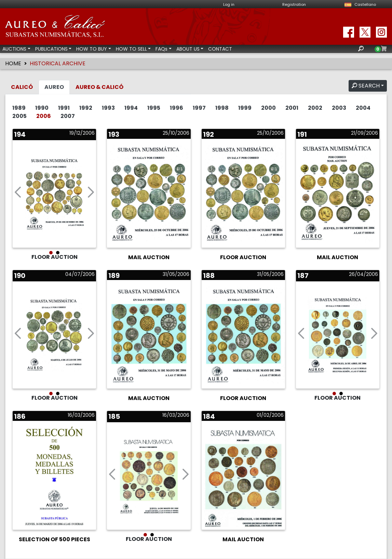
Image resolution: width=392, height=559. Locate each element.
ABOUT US (188, 49)
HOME (13, 63)
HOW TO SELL (131, 49)
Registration (294, 4)
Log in (229, 4)
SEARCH (366, 86)
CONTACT (220, 49)
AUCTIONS (14, 49)
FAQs (161, 49)
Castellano (359, 4)
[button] (18, 194)
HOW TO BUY (92, 49)
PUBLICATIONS (51, 49)
